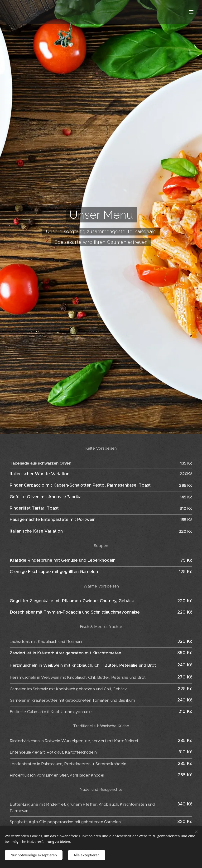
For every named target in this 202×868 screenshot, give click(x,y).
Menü (191, 12)
